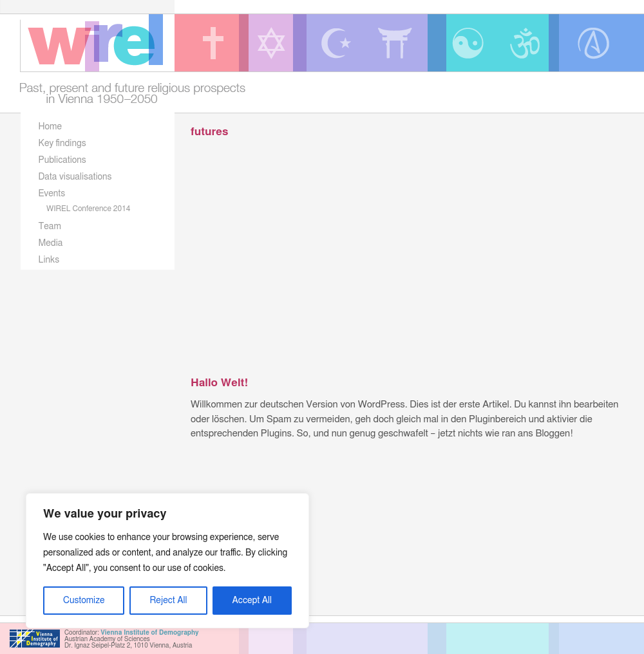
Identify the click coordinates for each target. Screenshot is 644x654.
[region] (167, 561)
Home (50, 127)
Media (51, 243)
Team (50, 227)
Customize (84, 601)
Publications (62, 160)
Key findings (62, 144)
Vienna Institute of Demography (149, 633)
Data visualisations (75, 177)
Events (52, 194)
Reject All (168, 601)
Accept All (252, 601)
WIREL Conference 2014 (89, 209)
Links (49, 260)
